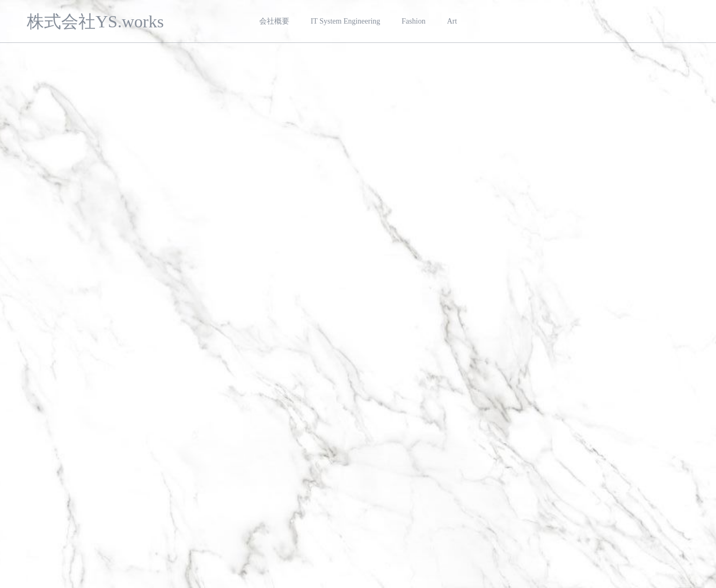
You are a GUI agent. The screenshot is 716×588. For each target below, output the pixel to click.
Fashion (413, 21)
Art (452, 21)
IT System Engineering (346, 21)
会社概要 (274, 21)
